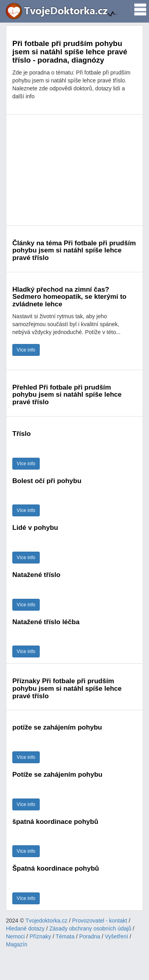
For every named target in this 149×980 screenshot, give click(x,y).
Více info (26, 350)
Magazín (17, 944)
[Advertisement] (74, 170)
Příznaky (40, 936)
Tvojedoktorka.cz (46, 921)
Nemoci (15, 936)
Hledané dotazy (25, 928)
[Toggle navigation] (138, 7)
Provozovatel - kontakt (100, 921)
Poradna (90, 936)
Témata (65, 936)
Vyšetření (117, 936)
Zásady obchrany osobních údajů (90, 928)
